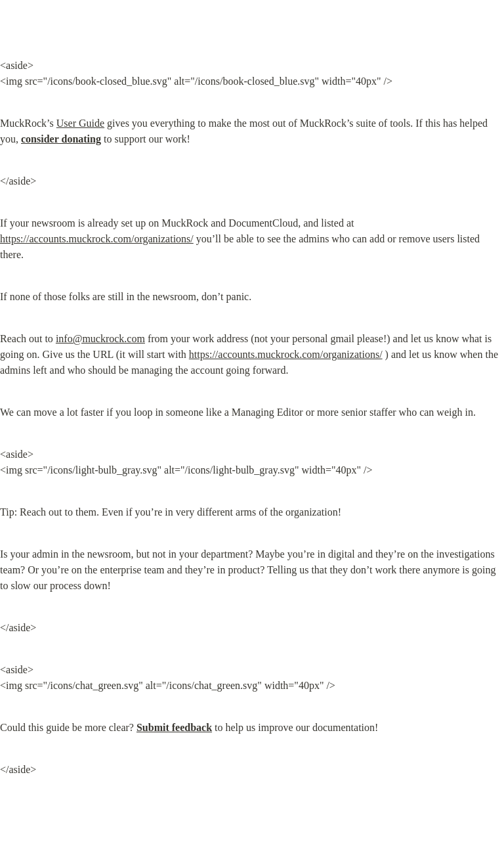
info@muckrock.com (100, 339)
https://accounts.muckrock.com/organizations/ (97, 239)
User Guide (80, 123)
